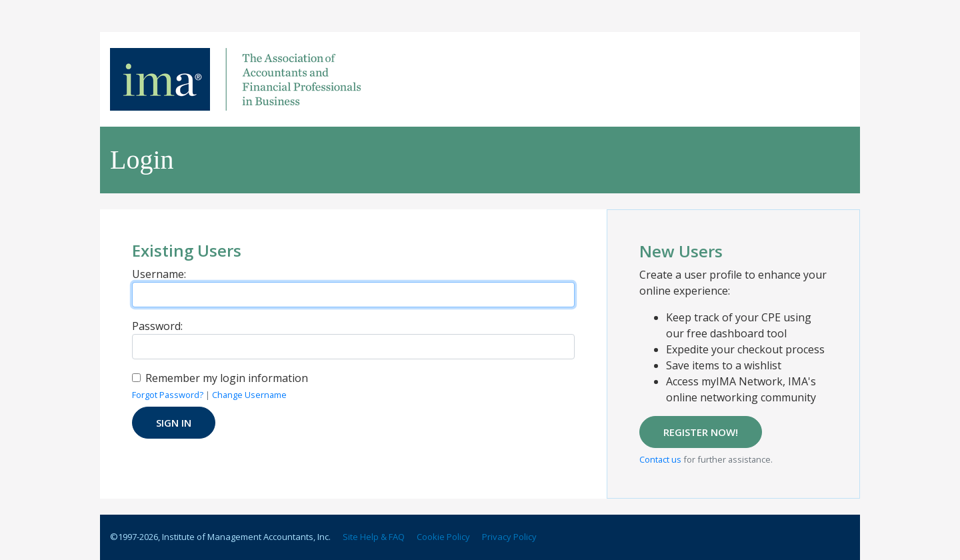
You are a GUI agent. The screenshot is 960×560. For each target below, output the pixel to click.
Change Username (249, 395)
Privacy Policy (509, 537)
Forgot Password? (168, 395)
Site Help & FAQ (374, 537)
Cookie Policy (443, 537)
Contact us (660, 459)
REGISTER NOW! (701, 432)
